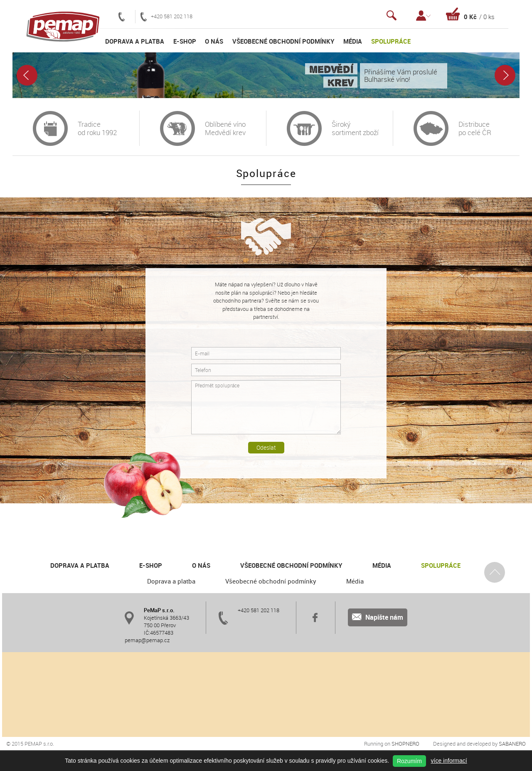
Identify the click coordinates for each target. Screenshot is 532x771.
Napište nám (378, 617)
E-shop (185, 41)
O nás (214, 41)
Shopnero (405, 744)
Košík (470, 14)
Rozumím (409, 761)
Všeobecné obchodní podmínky (283, 41)
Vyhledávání (392, 16)
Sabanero (512, 744)
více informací (449, 761)
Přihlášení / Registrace (423, 16)
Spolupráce (391, 41)
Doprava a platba (135, 41)
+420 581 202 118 (166, 17)
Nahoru (495, 572)
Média (353, 41)
